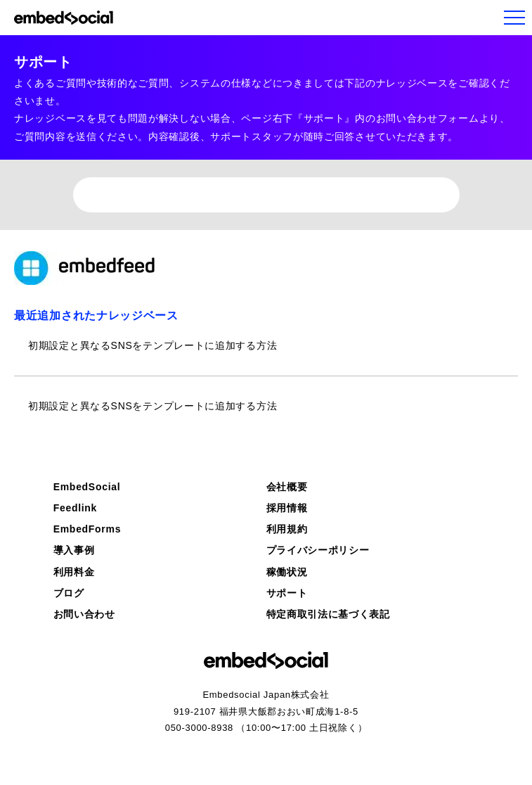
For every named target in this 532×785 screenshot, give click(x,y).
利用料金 (74, 572)
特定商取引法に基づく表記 (328, 614)
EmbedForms (87, 529)
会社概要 (287, 487)
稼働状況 (287, 572)
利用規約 (287, 529)
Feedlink (75, 508)
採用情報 (287, 508)
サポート (287, 593)
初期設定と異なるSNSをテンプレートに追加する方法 (153, 345)
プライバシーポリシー (318, 550)
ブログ (69, 593)
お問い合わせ (84, 614)
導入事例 (74, 550)
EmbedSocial (87, 487)
